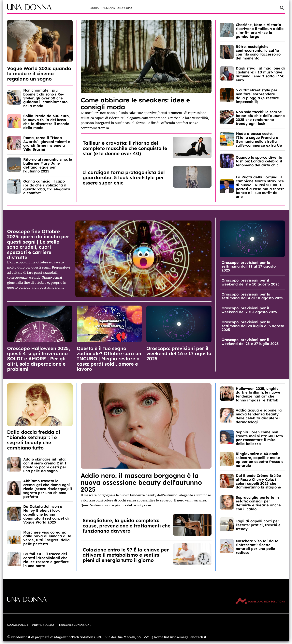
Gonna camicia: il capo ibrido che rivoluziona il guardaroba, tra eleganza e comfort (47, 187)
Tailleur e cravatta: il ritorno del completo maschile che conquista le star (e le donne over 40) (125, 148)
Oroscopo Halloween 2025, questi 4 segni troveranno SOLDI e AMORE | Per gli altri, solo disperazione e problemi (39, 359)
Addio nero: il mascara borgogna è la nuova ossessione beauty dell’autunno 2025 (141, 482)
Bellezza (108, 8)
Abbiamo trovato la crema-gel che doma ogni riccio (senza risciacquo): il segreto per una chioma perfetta (48, 489)
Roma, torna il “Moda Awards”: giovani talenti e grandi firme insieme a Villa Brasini (47, 144)
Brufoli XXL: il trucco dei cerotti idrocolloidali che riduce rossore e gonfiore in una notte (46, 560)
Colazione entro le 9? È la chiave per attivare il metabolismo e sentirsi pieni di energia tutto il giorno (126, 555)
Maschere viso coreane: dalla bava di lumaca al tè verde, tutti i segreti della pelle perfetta (47, 538)
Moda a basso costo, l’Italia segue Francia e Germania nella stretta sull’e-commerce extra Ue (259, 139)
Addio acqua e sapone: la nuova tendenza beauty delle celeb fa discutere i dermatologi (259, 416)
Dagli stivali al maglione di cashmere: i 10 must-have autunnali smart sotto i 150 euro (260, 74)
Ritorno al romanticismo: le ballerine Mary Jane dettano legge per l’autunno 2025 (48, 165)
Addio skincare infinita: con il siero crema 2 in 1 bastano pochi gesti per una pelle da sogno (45, 465)
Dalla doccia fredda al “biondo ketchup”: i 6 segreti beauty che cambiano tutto (34, 440)
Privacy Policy (43, 625)
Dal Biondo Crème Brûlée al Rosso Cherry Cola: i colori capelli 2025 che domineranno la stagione (258, 481)
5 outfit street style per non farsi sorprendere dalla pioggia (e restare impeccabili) (257, 96)
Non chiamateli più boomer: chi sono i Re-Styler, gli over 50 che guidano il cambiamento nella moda (45, 98)
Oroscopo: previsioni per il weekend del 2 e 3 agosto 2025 (249, 310)
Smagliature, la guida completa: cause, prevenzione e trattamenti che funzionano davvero (127, 526)
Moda (95, 8)
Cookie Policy (18, 625)
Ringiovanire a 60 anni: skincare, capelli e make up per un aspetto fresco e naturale (260, 460)
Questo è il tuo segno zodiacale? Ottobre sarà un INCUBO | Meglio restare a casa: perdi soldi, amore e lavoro (109, 359)
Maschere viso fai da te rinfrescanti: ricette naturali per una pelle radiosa (257, 547)
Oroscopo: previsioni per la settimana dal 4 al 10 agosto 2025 (252, 296)
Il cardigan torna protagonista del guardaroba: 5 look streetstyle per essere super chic (124, 177)
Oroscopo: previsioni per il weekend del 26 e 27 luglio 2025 (250, 342)
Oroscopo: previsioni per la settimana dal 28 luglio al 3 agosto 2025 (253, 326)
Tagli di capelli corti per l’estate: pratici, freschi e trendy (258, 525)
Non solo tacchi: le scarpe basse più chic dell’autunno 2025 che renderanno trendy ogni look (260, 118)
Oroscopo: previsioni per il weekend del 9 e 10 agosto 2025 (251, 282)
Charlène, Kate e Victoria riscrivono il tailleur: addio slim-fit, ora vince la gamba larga (260, 31)
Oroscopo (124, 8)
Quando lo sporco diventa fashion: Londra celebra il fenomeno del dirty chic (259, 161)
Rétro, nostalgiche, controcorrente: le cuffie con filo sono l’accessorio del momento (258, 52)
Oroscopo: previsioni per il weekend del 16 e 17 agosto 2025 (179, 354)
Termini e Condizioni (75, 625)
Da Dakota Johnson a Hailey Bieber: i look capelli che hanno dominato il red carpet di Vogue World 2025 (46, 514)
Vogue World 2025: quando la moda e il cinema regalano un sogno (39, 74)
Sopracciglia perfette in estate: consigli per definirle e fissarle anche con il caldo (258, 503)
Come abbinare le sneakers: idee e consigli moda (135, 103)
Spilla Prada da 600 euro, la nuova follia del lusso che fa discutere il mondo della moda (46, 122)
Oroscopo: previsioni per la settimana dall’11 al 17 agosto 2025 (249, 266)
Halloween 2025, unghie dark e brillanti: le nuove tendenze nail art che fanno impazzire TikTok (258, 394)
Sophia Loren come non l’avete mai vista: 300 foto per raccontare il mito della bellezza (259, 438)
